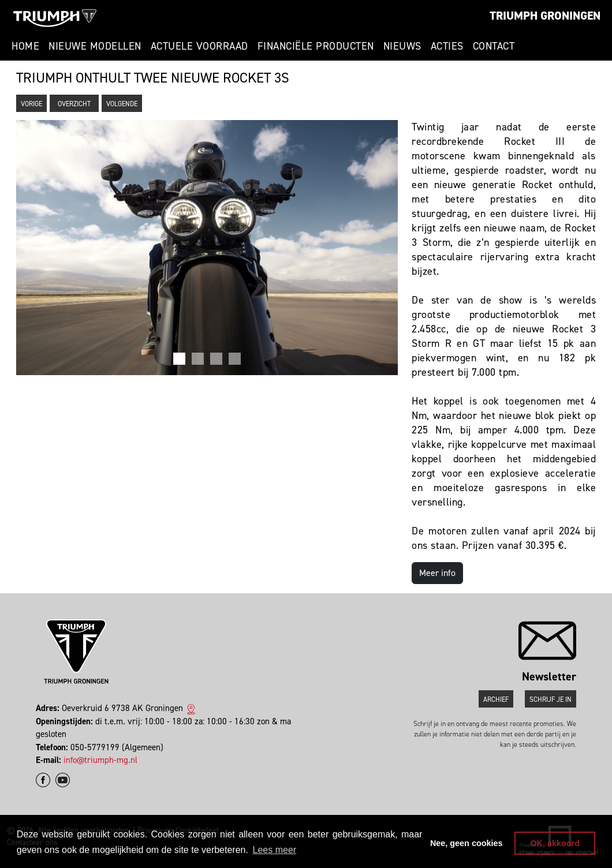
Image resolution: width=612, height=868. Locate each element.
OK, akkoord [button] (555, 843)
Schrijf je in (551, 699)
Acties (447, 46)
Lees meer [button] (275, 850)
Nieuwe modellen (95, 46)
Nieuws (402, 46)
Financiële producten (316, 46)
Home (25, 46)
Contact (494, 46)
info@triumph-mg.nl (100, 760)
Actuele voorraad (199, 46)
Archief (496, 699)
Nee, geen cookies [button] (467, 843)
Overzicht (74, 104)
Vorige (31, 104)
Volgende (122, 104)
